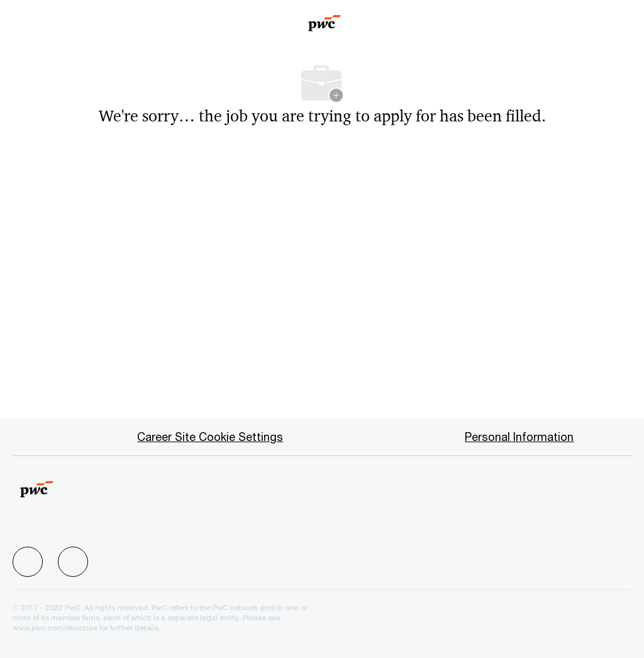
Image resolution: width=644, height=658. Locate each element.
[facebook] (28, 562)
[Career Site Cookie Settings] (210, 437)
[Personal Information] (519, 437)
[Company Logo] (325, 19)
